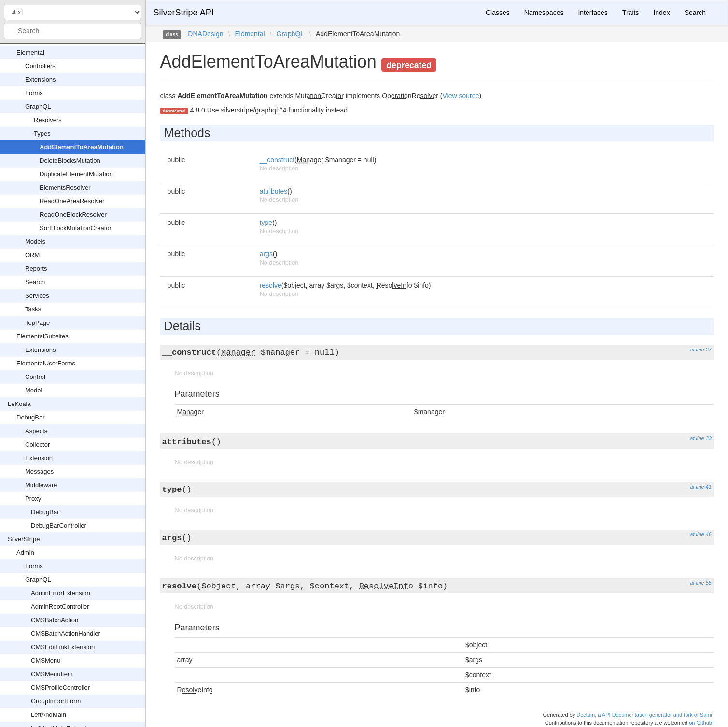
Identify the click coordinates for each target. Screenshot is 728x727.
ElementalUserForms (46, 363)
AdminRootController (60, 607)
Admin (25, 552)
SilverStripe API (184, 13)
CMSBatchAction (55, 620)
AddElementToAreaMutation (82, 147)
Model (34, 390)
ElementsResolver (65, 188)
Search (35, 282)
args (266, 254)
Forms (34, 93)
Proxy (33, 498)
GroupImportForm (56, 701)
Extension (39, 458)
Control (35, 377)
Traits (630, 13)
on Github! (701, 723)
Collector (37, 444)
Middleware (41, 485)
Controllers (40, 66)
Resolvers (48, 120)
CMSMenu (46, 661)
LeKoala (19, 404)
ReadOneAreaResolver (72, 201)
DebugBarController (59, 525)
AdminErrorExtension (61, 593)
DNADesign (205, 34)
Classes (498, 13)
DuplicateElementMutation (76, 174)
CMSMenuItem (52, 674)
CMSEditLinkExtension (63, 647)
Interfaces (593, 13)
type (266, 223)
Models (35, 242)
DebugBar (31, 417)
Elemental (30, 52)
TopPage (37, 323)
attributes (274, 191)
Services (37, 296)
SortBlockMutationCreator (76, 228)
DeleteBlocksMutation (70, 161)
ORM (32, 255)
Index (661, 13)
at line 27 (701, 350)
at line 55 (701, 583)
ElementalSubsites (42, 336)
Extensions (41, 79)
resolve (271, 285)
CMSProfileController (60, 688)
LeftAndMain (49, 715)
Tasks (33, 309)
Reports (36, 269)
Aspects (36, 431)
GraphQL (38, 106)
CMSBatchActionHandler (66, 634)
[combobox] (73, 31)
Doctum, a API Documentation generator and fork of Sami (644, 715)
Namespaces (544, 13)
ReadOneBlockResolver (73, 215)
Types (42, 133)
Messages (39, 471)
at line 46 (701, 534)
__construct (277, 160)
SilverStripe (24, 539)
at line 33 (701, 438)
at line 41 (701, 487)
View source (461, 96)
